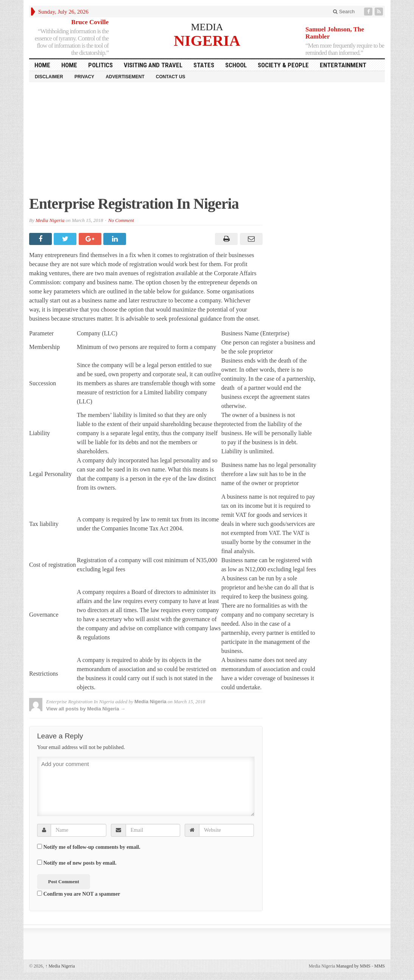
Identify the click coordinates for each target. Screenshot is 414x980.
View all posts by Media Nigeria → (86, 709)
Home (69, 65)
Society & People (283, 65)
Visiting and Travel (153, 65)
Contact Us (171, 77)
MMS (380, 966)
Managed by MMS (353, 966)
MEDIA (207, 27)
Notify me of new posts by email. (80, 863)
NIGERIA (207, 40)
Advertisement (125, 77)
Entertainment (343, 65)
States (204, 65)
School (236, 65)
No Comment (121, 220)
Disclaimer (49, 77)
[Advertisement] (207, 143)
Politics (100, 65)
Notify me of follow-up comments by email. (92, 847)
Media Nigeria (50, 220)
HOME (42, 65)
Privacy (84, 77)
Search (344, 12)
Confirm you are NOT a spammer (79, 894)
